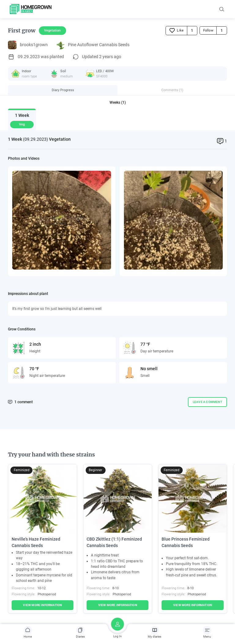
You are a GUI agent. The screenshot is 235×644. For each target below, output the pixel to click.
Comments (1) (172, 90)
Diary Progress (63, 90)
